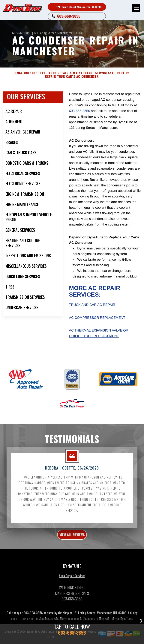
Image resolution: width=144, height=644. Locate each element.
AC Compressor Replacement (97, 318)
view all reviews (72, 537)
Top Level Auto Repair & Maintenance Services (71, 73)
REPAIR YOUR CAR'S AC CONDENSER (72, 77)
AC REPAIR (120, 73)
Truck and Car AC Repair (92, 305)
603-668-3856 (69, 16)
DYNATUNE (22, 73)
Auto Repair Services (72, 578)
